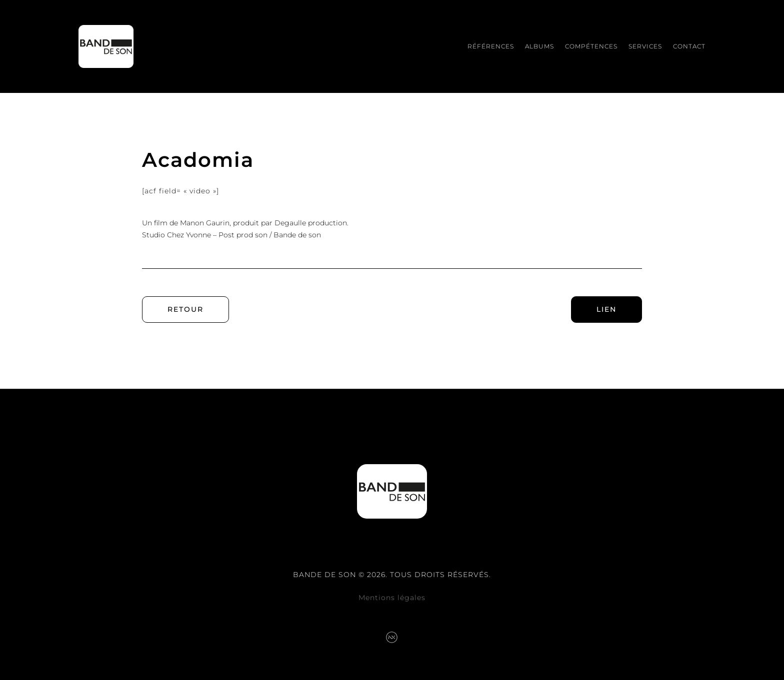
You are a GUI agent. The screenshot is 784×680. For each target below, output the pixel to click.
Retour (185, 309)
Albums (539, 46)
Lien (606, 309)
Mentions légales (392, 598)
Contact (689, 46)
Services (645, 46)
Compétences (591, 46)
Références (491, 46)
